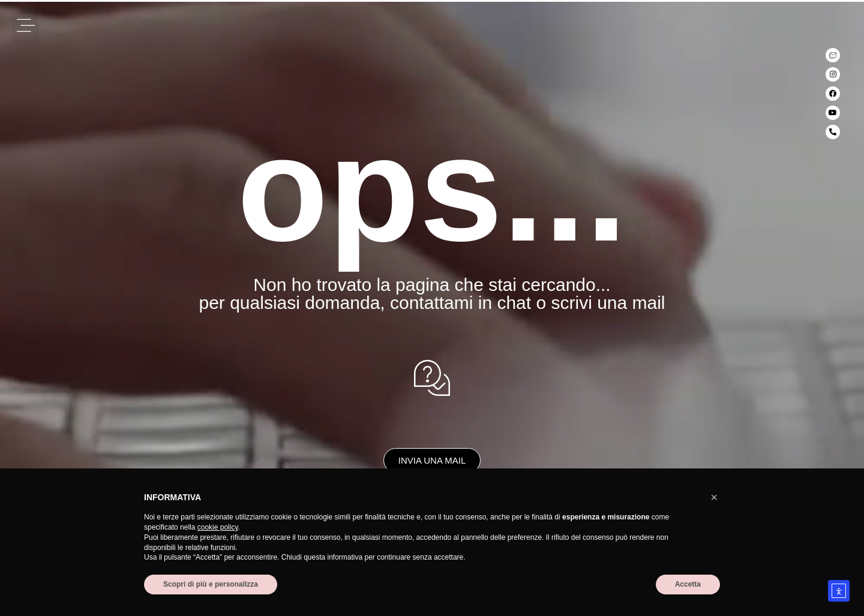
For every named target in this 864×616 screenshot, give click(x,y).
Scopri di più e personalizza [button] (211, 584)
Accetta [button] (688, 584)
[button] (25, 27)
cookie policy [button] (218, 527)
